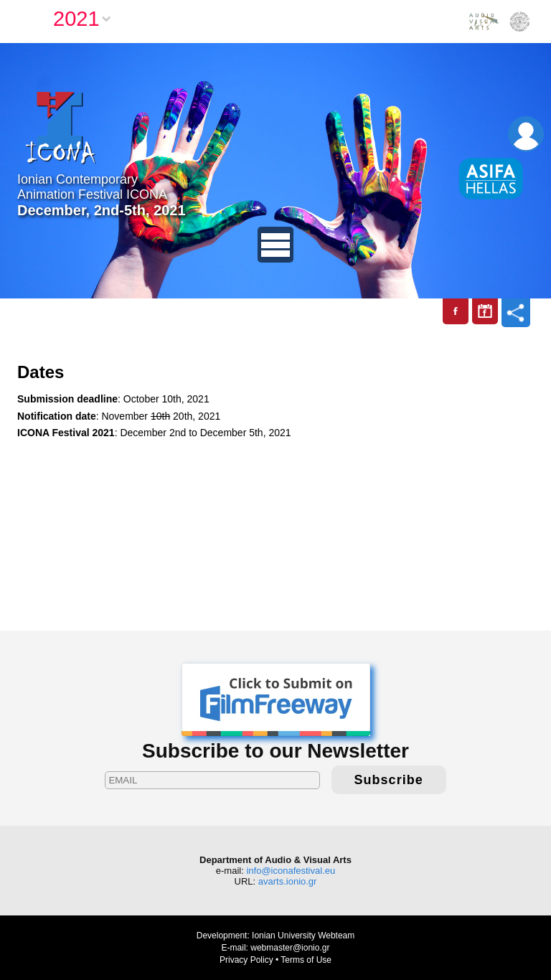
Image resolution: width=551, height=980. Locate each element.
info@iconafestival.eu (291, 871)
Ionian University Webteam (303, 936)
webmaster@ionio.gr (290, 948)
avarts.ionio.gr (288, 881)
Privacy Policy (246, 960)
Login (526, 134)
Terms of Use (306, 960)
